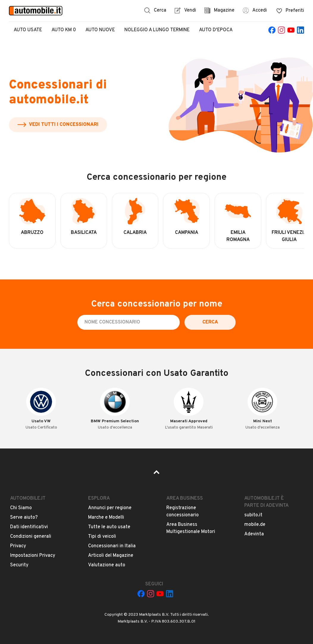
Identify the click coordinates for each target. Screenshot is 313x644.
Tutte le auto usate (109, 527)
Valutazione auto (107, 565)
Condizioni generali (31, 537)
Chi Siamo (21, 508)
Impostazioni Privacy (33, 556)
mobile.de (255, 525)
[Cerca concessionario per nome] (129, 322)
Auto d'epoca (216, 30)
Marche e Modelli (106, 518)
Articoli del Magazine (111, 556)
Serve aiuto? (24, 518)
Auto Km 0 (64, 30)
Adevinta (254, 534)
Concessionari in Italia (112, 546)
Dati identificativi (29, 527)
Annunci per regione (110, 508)
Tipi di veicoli (102, 537)
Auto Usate (28, 30)
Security (19, 565)
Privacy (18, 546)
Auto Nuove (100, 30)
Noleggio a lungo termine (157, 30)
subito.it (253, 515)
